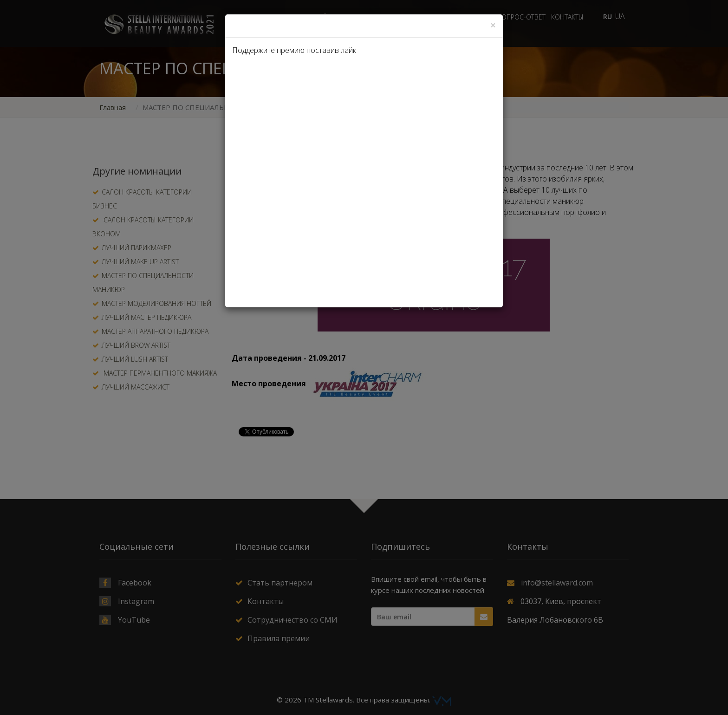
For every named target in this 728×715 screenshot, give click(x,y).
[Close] (493, 25)
